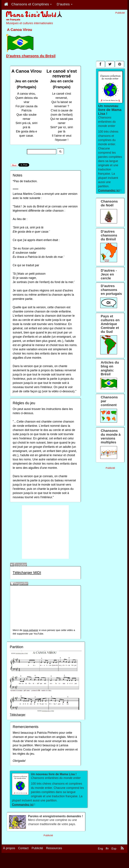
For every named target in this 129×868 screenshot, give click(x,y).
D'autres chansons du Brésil (31, 56)
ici (40, 391)
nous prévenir (31, 630)
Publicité (37, 848)
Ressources (54, 848)
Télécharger (18, 715)
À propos (9, 848)
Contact (23, 848)
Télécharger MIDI (27, 573)
